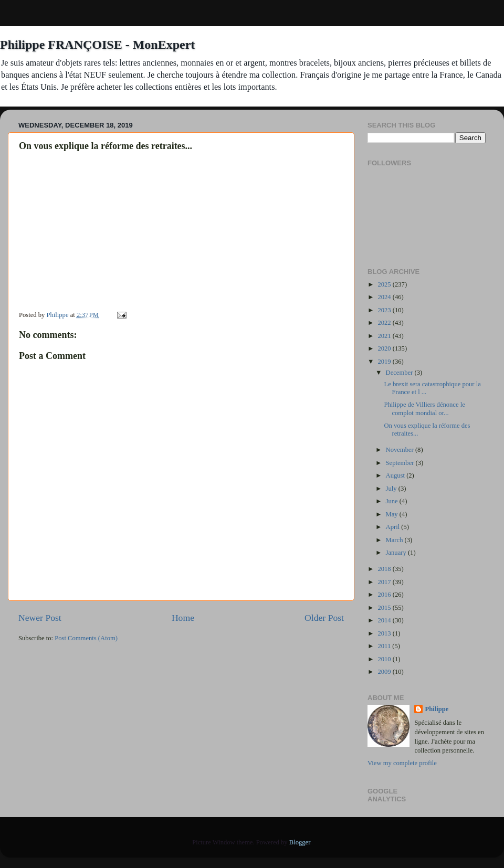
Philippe (437, 709)
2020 (385, 348)
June (393, 501)
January (397, 553)
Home (183, 618)
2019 (385, 362)
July (392, 489)
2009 (385, 672)
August (396, 475)
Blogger (300, 842)
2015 (385, 608)
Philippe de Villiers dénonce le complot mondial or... (424, 409)
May (393, 514)
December (400, 373)
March (395, 540)
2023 (385, 310)
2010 (385, 659)
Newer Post (40, 618)
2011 (385, 646)
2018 (385, 569)
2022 (385, 323)
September (401, 463)
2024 (385, 297)
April (394, 527)
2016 (385, 595)
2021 (385, 336)
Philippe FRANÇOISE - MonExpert (97, 45)
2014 (385, 620)
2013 (385, 633)
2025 (385, 284)
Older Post (324, 618)
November (401, 450)
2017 (385, 582)
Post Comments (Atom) (86, 638)
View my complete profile (402, 763)
